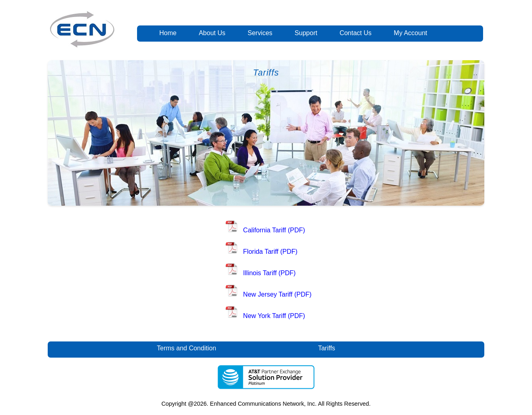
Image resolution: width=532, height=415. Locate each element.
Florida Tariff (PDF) (270, 252)
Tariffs (327, 348)
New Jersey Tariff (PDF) (277, 294)
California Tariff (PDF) (274, 230)
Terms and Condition (187, 348)
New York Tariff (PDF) (274, 316)
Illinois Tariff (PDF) (269, 273)
